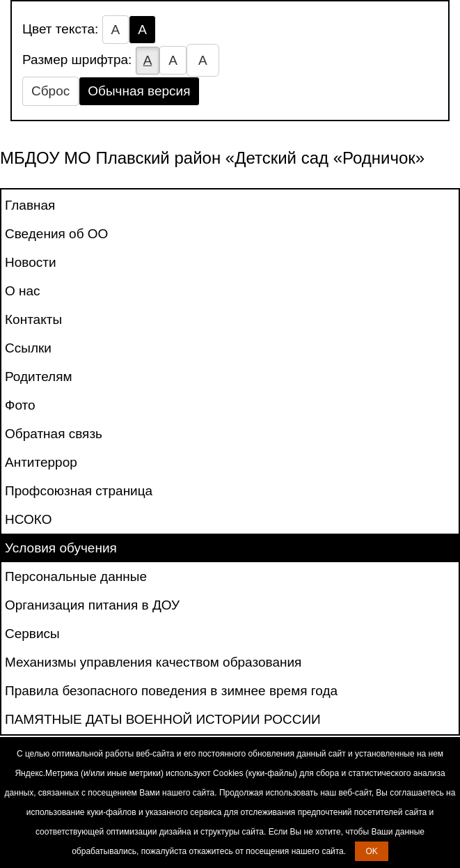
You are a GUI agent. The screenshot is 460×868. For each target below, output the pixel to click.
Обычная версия (139, 91)
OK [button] (371, 851)
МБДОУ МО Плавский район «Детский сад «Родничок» (212, 158)
